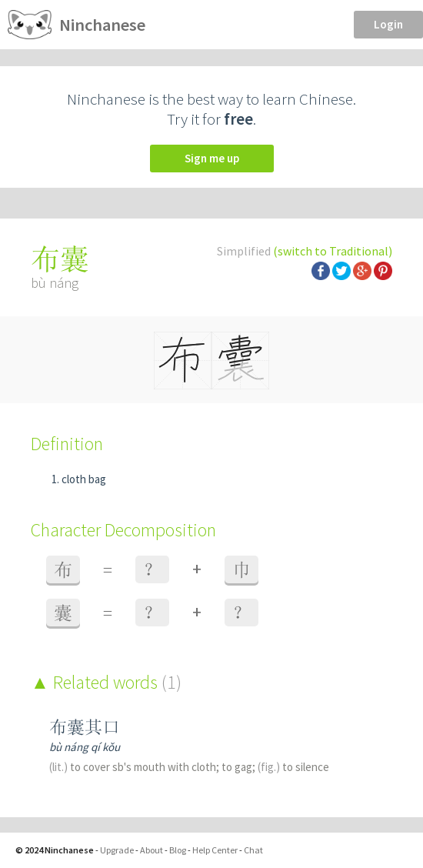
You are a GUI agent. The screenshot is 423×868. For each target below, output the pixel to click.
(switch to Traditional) (333, 251)
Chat (253, 850)
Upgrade (117, 850)
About (152, 850)
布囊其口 (85, 727)
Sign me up (212, 158)
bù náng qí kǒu (85, 747)
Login (388, 24)
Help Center (215, 850)
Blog (178, 850)
